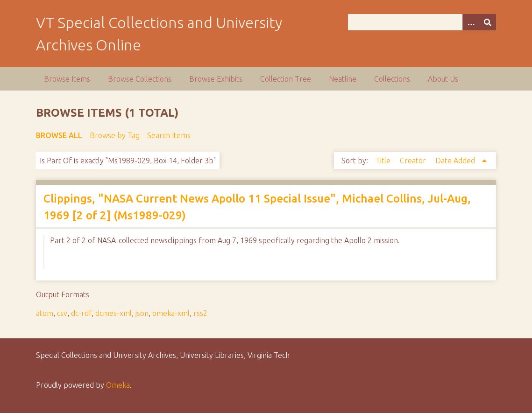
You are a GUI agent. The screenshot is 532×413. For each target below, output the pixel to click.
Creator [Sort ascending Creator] (414, 161)
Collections (392, 79)
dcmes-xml (113, 313)
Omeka (118, 385)
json (142, 313)
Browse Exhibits (216, 79)
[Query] (422, 22)
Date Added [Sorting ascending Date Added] (456, 161)
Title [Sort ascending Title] (384, 161)
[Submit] (488, 22)
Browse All (59, 135)
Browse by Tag (115, 135)
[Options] (471, 22)
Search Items (169, 135)
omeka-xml (171, 313)
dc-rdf (81, 313)
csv (62, 313)
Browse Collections (140, 79)
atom (45, 313)
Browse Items (67, 79)
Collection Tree (286, 79)
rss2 (200, 313)
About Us (443, 79)
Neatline (343, 79)
